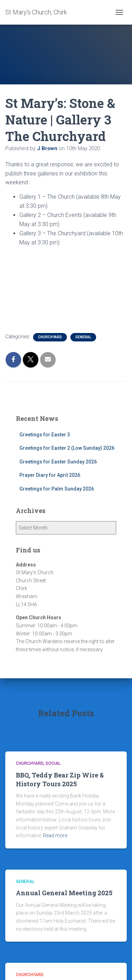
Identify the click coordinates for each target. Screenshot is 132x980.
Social (53, 763)
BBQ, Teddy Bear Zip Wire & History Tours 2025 (60, 779)
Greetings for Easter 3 (45, 435)
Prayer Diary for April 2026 (50, 475)
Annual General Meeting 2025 (64, 893)
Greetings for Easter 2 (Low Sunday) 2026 (67, 448)
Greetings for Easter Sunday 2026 (58, 462)
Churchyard (50, 337)
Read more (55, 835)
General (83, 337)
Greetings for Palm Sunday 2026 (57, 489)
